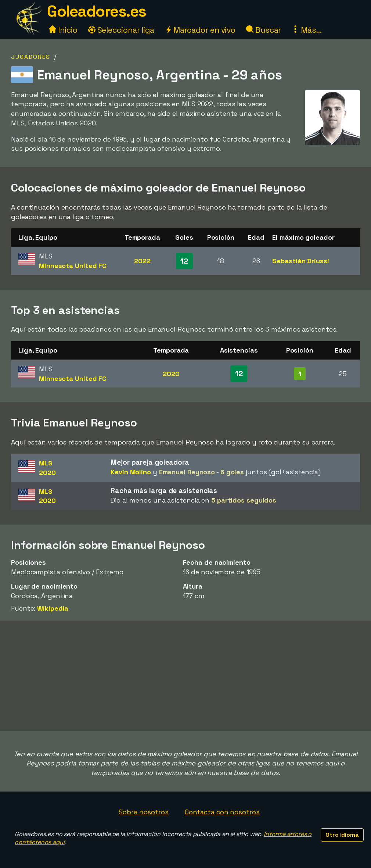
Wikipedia (53, 608)
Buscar (264, 30)
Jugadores (31, 57)
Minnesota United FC (73, 266)
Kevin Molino (131, 472)
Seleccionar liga (121, 30)
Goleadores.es (97, 11)
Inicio (63, 30)
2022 (142, 261)
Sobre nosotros (144, 812)
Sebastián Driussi (300, 261)
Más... (307, 30)
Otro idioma (342, 835)
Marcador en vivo (200, 30)
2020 (171, 374)
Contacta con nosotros (222, 812)
